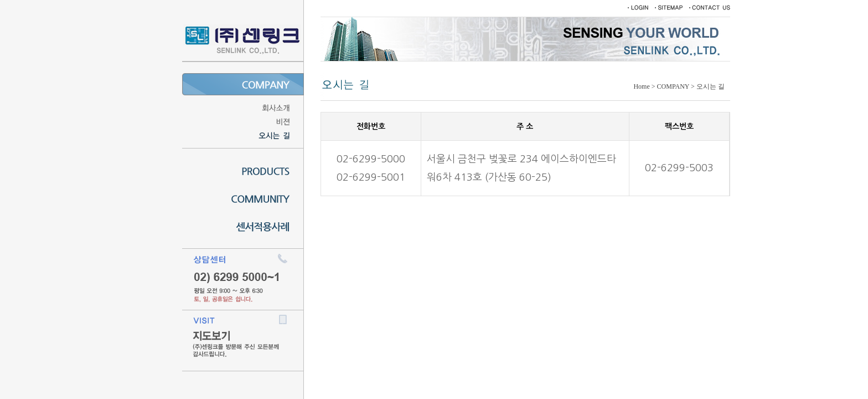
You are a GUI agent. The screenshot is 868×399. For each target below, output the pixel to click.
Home (641, 86)
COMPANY (673, 86)
